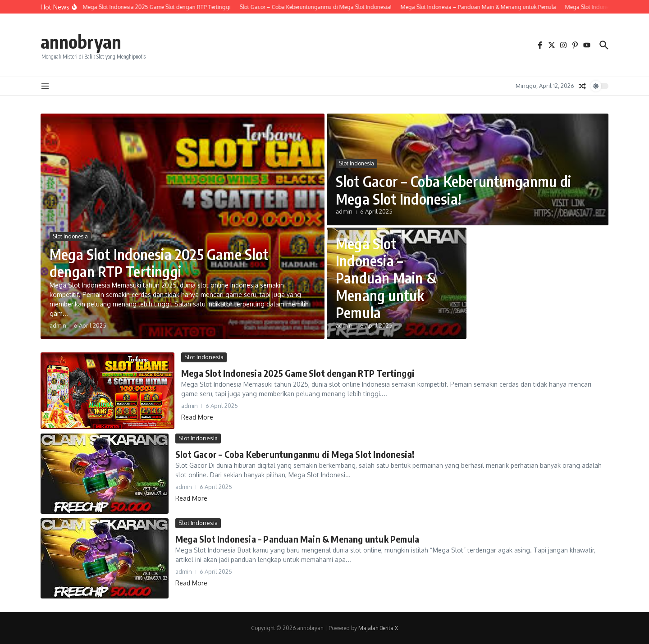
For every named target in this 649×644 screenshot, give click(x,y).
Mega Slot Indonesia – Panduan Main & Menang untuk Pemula (386, 278)
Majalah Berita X (378, 628)
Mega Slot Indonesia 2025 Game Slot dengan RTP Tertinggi (159, 263)
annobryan (81, 41)
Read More (197, 417)
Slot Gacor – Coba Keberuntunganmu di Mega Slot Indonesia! (453, 190)
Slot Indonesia (70, 236)
